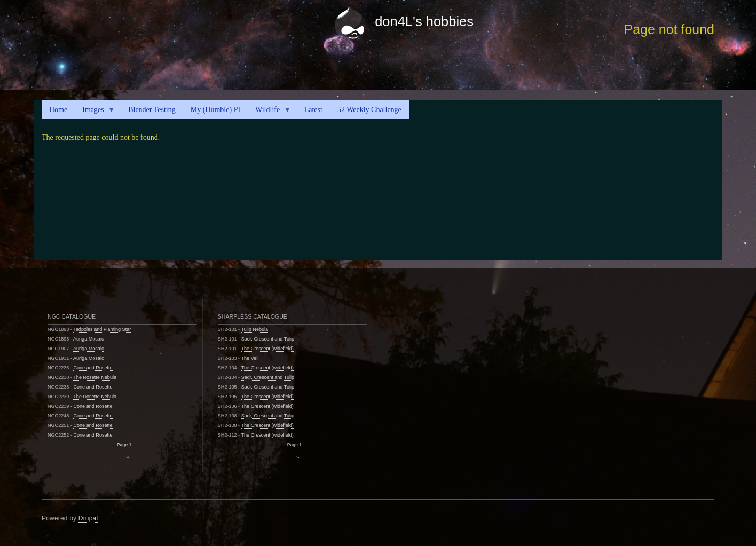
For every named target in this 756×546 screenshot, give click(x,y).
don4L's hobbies (424, 21)
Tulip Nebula (255, 329)
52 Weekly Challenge (369, 110)
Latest (313, 110)
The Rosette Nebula (95, 377)
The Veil (250, 358)
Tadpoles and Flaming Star (102, 329)
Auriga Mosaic (89, 339)
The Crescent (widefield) (267, 349)
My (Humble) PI (215, 110)
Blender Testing (152, 110)
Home (58, 110)
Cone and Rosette (93, 368)
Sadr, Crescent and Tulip (268, 339)
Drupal (88, 518)
